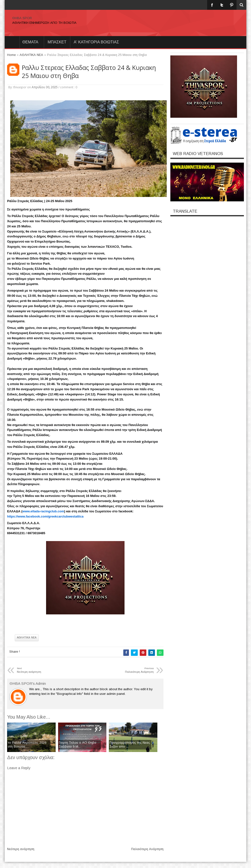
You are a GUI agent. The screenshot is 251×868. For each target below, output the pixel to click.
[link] (45, 516)
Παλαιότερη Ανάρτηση (147, 849)
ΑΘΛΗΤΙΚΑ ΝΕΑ (27, 638)
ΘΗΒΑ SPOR (22, 18)
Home (12, 42)
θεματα (30, 42)
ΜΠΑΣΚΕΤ (57, 42)
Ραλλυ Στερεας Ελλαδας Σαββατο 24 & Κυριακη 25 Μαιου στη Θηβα (89, 72)
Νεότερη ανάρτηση (21, 849)
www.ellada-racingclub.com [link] (43, 511)
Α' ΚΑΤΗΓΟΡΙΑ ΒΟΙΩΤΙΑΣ (96, 42)
